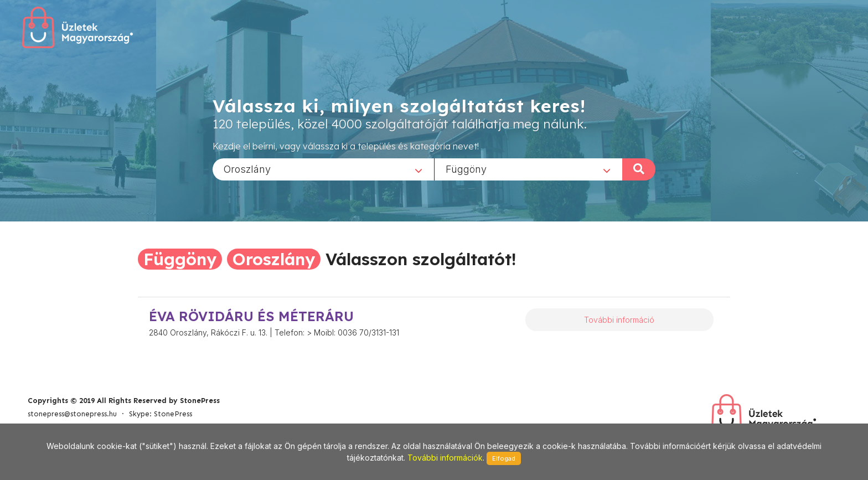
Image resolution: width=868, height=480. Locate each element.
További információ (619, 320)
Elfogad (504, 458)
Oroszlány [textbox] (247, 169)
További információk (445, 458)
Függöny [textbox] (466, 169)
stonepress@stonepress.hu (72, 414)
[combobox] (323, 169)
